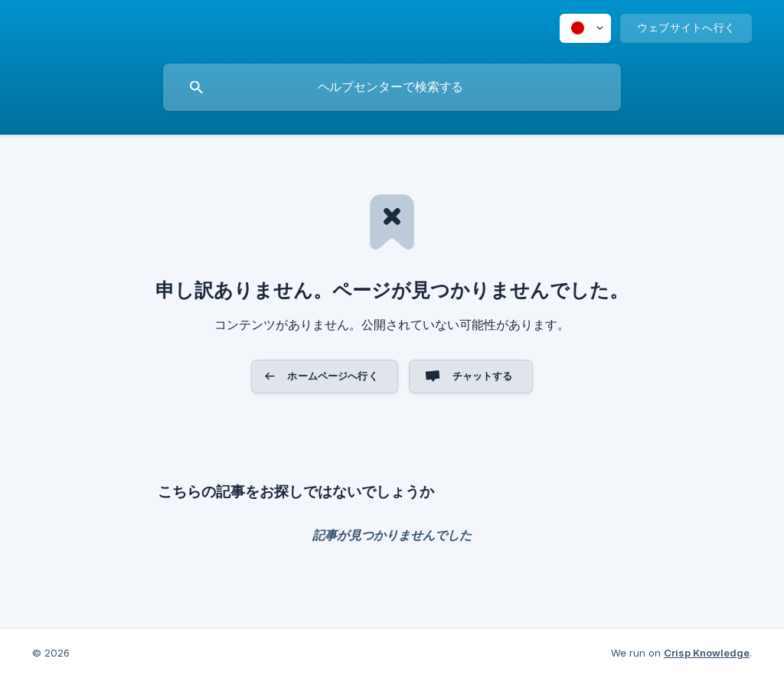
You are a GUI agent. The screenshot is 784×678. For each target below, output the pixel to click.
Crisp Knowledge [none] (707, 653)
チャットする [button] (483, 376)
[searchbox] (392, 87)
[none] (585, 28)
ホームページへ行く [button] (332, 376)
